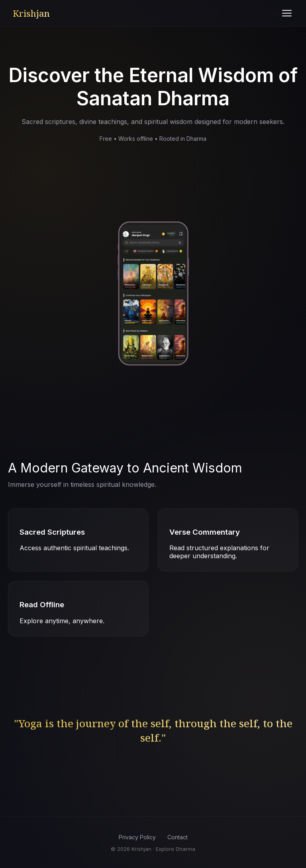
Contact (178, 837)
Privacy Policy (137, 837)
